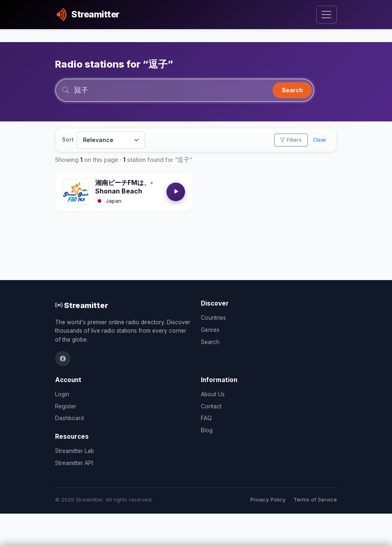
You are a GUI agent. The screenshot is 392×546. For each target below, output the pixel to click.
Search (292, 90)
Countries (213, 318)
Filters (291, 140)
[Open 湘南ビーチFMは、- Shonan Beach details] (76, 192)
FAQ (206, 418)
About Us (213, 394)
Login (62, 394)
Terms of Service (315, 500)
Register (66, 406)
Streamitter (82, 305)
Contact (211, 406)
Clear (320, 140)
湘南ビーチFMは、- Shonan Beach (124, 187)
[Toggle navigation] (327, 15)
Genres (210, 330)
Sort (68, 140)
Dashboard (69, 418)
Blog (207, 430)
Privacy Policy (268, 500)
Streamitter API (74, 463)
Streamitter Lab (75, 451)
